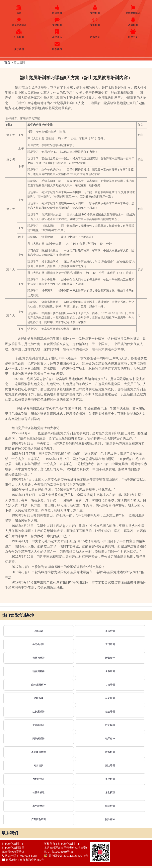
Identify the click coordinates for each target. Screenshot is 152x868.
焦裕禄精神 (39, 658)
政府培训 (133, 22)
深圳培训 (110, 806)
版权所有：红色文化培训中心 (62, 844)
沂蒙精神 (110, 658)
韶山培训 (110, 766)
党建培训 (57, 22)
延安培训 (110, 698)
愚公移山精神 (39, 752)
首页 (19, 10)
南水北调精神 (39, 685)
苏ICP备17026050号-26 (59, 852)
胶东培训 (110, 752)
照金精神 (110, 819)
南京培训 (39, 766)
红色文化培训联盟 (13, 848)
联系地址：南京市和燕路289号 (23, 860)
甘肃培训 (110, 685)
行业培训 (19, 34)
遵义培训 (110, 779)
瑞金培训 (110, 712)
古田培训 (110, 644)
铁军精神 (110, 739)
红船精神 (39, 698)
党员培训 (95, 10)
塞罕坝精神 (39, 806)
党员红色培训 (19, 22)
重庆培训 (110, 631)
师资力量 (133, 34)
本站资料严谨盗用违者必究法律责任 (66, 848)
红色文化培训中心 (13, 844)
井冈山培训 (39, 644)
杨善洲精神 (39, 671)
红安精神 (110, 725)
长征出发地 (39, 792)
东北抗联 (110, 792)
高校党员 (57, 34)
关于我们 (19, 46)
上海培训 (39, 631)
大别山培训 (39, 725)
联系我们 (57, 46)
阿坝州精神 (39, 739)
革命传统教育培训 (13, 852)
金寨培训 (110, 671)
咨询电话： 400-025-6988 (20, 856)
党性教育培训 (133, 10)
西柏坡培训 (39, 779)
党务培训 (95, 22)
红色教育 (95, 34)
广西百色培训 (39, 819)
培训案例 (57, 10)
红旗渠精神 (39, 712)
